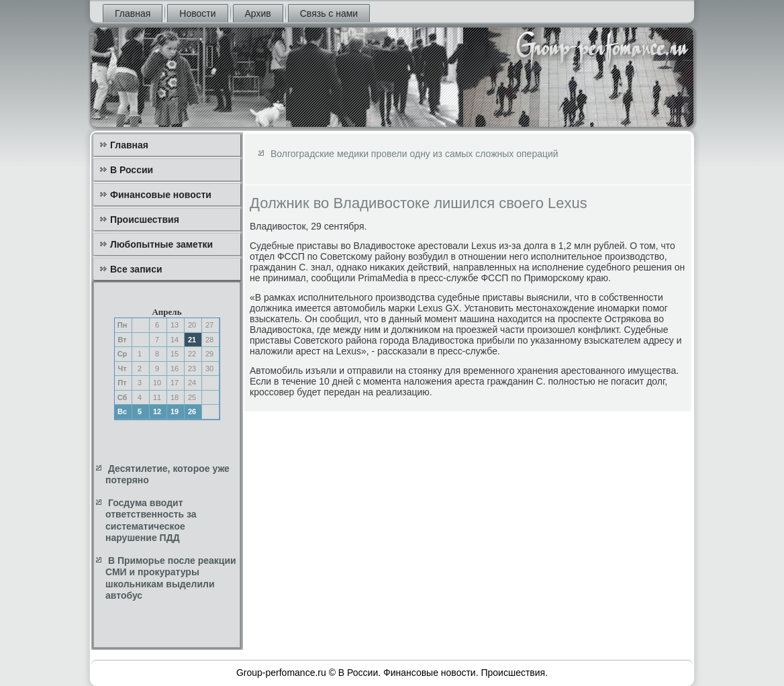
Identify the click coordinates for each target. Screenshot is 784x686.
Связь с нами (329, 13)
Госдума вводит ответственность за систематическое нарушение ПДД (151, 521)
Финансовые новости (161, 195)
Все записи (136, 269)
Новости (197, 13)
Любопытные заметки (161, 244)
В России (132, 170)
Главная (133, 13)
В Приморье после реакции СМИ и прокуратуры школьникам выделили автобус (171, 578)
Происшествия (145, 219)
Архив (258, 13)
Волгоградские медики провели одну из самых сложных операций (414, 154)
